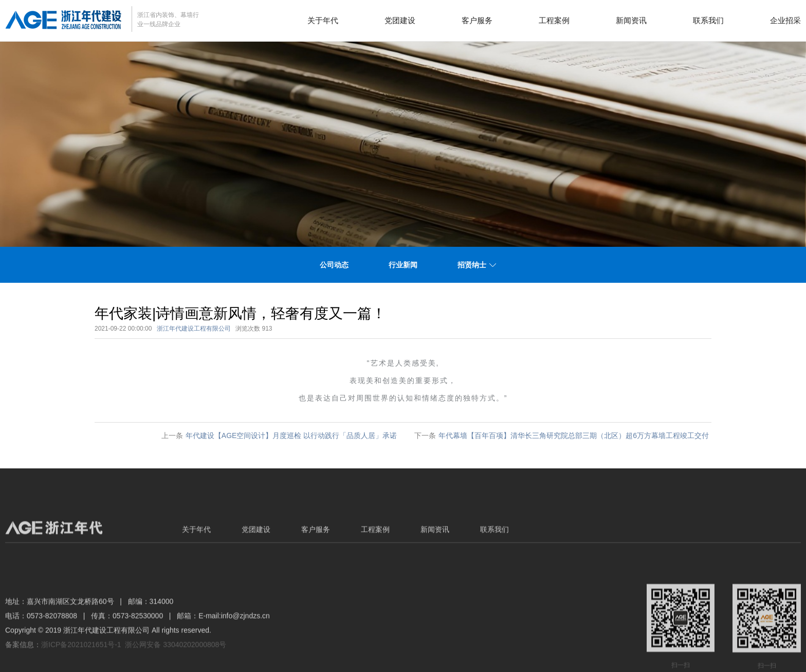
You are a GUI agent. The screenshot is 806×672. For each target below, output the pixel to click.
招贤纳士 (472, 265)
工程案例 (554, 20)
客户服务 (477, 20)
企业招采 (785, 20)
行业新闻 (403, 265)
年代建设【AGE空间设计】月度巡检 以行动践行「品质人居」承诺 (291, 435)
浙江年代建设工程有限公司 (194, 329)
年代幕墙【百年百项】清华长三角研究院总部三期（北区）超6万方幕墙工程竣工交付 (574, 435)
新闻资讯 (631, 20)
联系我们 (708, 20)
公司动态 (334, 265)
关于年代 (323, 20)
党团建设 (400, 20)
